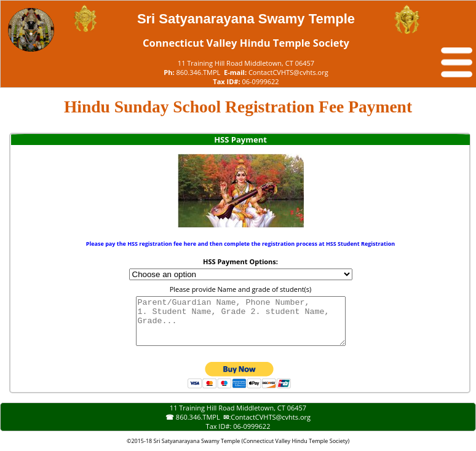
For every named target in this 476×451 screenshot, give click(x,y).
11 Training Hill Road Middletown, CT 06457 (246, 63)
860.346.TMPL (199, 72)
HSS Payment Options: (240, 261)
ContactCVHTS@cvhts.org (288, 72)
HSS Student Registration (360, 244)
